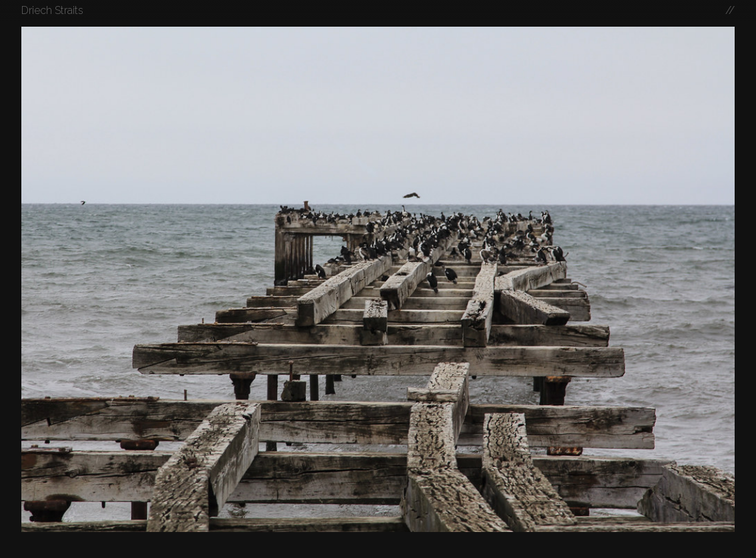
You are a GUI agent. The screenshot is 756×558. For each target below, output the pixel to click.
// (730, 10)
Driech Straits (52, 10)
